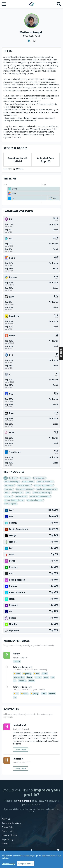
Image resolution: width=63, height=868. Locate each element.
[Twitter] (58, 850)
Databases (10, 485)
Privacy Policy (8, 827)
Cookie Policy (8, 831)
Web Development (35, 500)
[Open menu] (4, 4)
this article (25, 801)
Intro (8, 51)
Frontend (9, 489)
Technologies (14, 472)
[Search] (59, 4)
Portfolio (11, 709)
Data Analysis (39, 478)
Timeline (10, 178)
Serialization (21, 496)
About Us (6, 819)
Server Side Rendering (14, 500)
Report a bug (8, 839)
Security (9, 496)
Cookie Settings (8, 864)
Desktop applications (44, 485)
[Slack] (4, 850)
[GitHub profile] (34, 41)
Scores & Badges (15, 148)
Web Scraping (11, 504)
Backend (13, 478)
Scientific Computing (42, 493)
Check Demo (20, 750)
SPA (28, 493)
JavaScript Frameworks (47, 489)
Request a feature (10, 835)
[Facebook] (31, 850)
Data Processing (12, 481)
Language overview (18, 211)
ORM (7, 493)
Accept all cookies (26, 864)
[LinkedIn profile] (29, 41)
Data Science (28, 481)
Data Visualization (45, 481)
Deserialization (25, 485)
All (6, 478)
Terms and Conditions (11, 823)
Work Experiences (17, 641)
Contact (5, 843)
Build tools (25, 478)
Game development (25, 489)
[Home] (31, 4)
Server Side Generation (40, 496)
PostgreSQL (18, 493)
